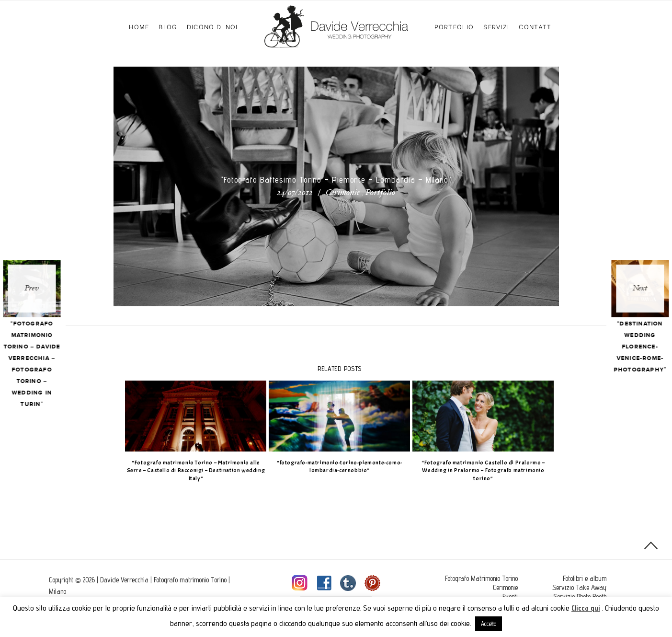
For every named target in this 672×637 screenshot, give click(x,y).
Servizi (496, 26)
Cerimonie (343, 193)
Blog (168, 26)
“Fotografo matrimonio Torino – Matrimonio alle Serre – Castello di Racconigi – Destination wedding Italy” (192, 471)
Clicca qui (586, 608)
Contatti (536, 26)
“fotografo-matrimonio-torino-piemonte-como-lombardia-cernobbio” (336, 467)
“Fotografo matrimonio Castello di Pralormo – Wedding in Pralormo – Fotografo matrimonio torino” (480, 471)
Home (139, 26)
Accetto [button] (489, 624)
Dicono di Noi (212, 26)
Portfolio (454, 26)
